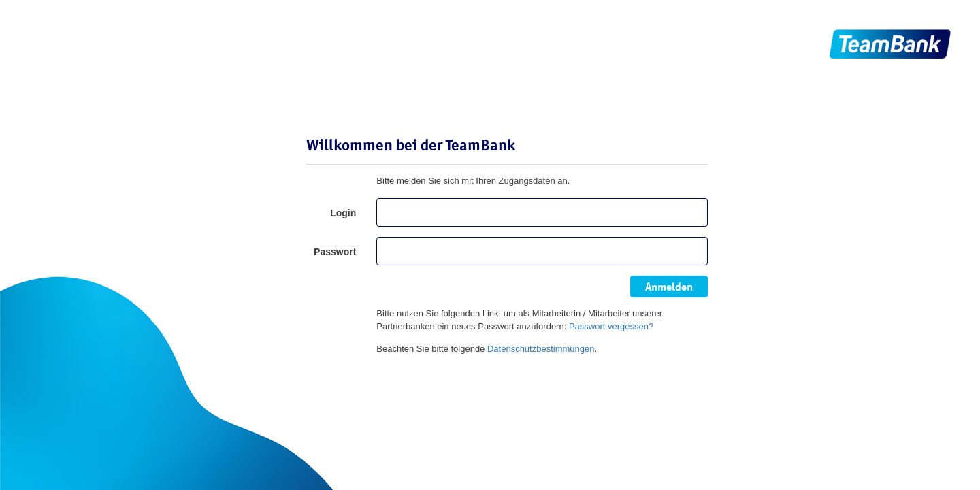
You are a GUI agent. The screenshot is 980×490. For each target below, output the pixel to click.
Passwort (335, 252)
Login (343, 213)
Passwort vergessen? (611, 326)
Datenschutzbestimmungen (541, 349)
